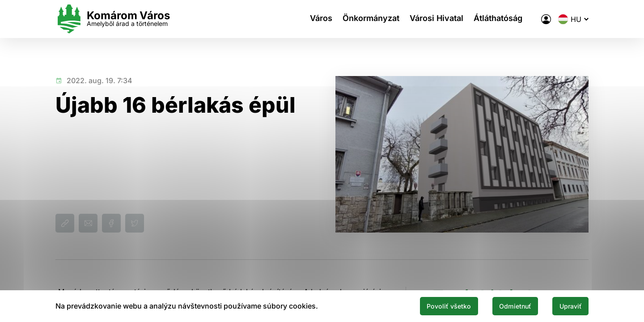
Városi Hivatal (439, 19)
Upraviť (567, 305)
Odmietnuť (504, 305)
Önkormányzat (370, 19)
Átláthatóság (503, 19)
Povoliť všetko (430, 305)
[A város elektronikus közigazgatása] (546, 19)
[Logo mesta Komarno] (113, 19)
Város (317, 19)
